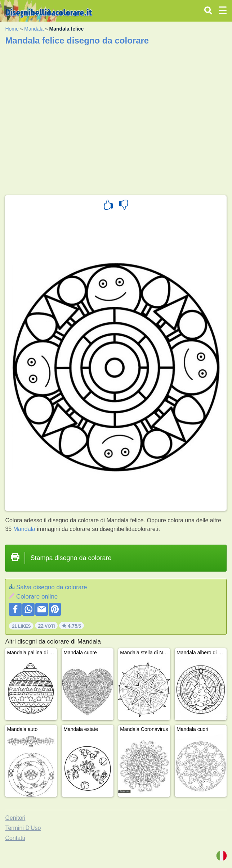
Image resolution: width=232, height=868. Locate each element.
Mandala (34, 29)
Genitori (15, 818)
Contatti (15, 838)
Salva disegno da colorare (52, 587)
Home (12, 29)
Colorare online (37, 597)
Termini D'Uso (23, 828)
